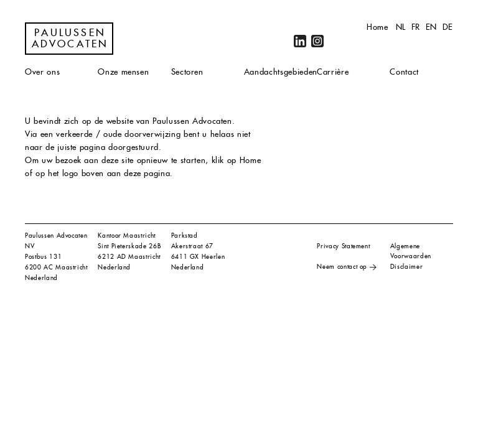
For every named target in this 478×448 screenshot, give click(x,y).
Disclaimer (407, 267)
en (431, 27)
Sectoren (187, 72)
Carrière (333, 72)
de (448, 27)
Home (377, 27)
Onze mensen (123, 72)
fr (416, 27)
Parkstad (185, 236)
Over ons (42, 72)
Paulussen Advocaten (70, 39)
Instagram (317, 41)
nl (401, 27)
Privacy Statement (343, 246)
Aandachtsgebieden (281, 72)
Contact (404, 72)
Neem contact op (342, 267)
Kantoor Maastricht (127, 236)
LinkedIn (300, 41)
